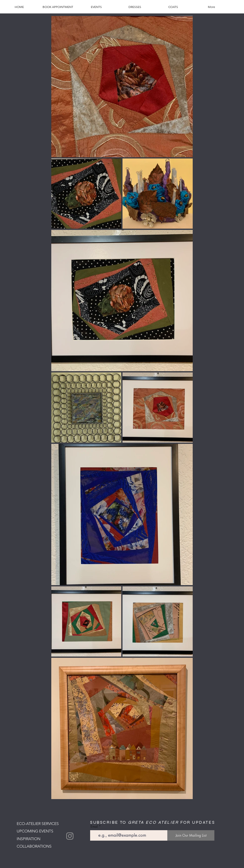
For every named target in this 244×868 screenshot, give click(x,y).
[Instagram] (70, 836)
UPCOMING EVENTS (35, 831)
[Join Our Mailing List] (191, 835)
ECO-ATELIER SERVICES (38, 824)
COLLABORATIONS (34, 846)
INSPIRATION (29, 839)
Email (94, 827)
